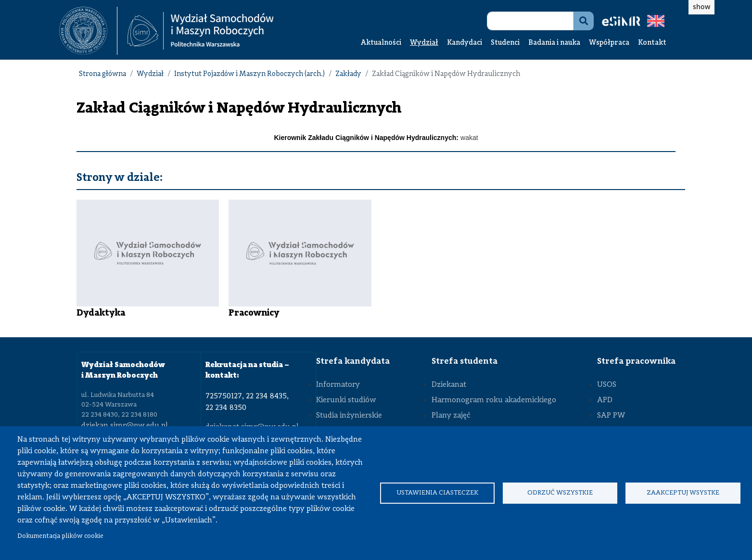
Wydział (424, 43)
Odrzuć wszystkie (560, 493)
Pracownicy (254, 313)
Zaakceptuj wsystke (683, 493)
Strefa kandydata (353, 361)
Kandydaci (465, 43)
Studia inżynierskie (349, 416)
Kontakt (652, 43)
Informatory (338, 385)
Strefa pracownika (636, 361)
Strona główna (102, 74)
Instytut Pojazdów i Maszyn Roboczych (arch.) (249, 74)
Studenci (505, 43)
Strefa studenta (465, 361)
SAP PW (611, 416)
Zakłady (348, 74)
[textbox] (88, 31)
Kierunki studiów (346, 400)
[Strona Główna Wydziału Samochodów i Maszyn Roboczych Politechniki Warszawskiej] (201, 31)
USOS (607, 385)
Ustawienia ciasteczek (437, 493)
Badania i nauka (554, 43)
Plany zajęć (451, 416)
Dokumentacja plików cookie (60, 536)
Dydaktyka (101, 313)
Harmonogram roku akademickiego (494, 400)
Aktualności (381, 43)
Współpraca (609, 43)
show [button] (701, 6)
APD (605, 400)
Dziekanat (449, 385)
